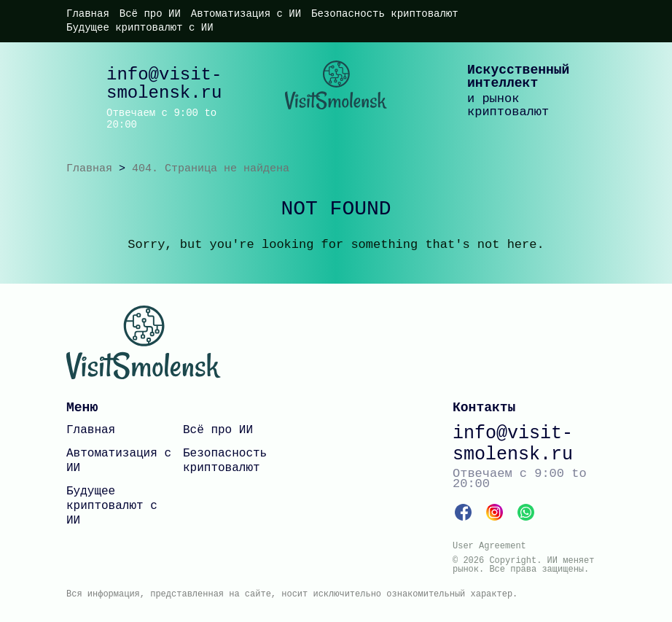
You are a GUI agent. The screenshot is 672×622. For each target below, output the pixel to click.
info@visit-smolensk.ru (164, 84)
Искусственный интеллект (518, 77)
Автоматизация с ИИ (246, 14)
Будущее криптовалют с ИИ (140, 28)
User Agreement (489, 546)
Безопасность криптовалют (385, 14)
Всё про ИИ (150, 14)
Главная (88, 14)
